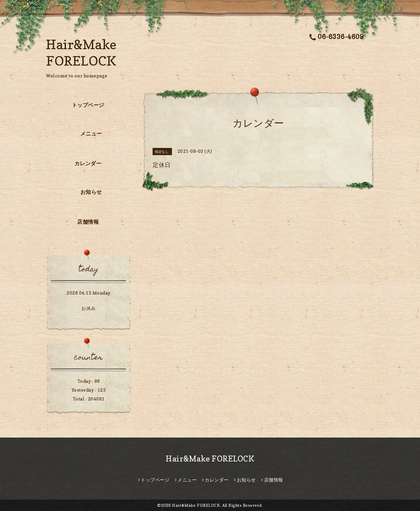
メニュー (91, 133)
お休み (89, 308)
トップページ (88, 105)
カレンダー (88, 163)
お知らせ (91, 192)
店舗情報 (88, 222)
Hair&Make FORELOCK (210, 459)
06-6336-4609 (337, 37)
